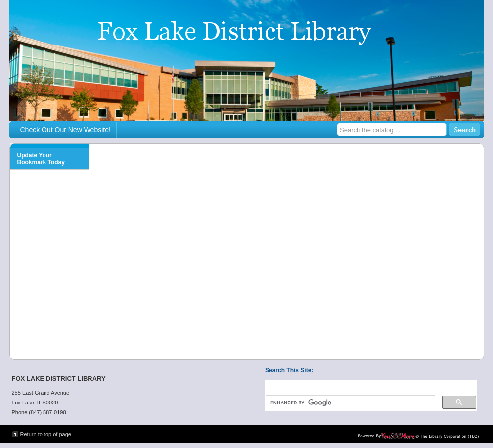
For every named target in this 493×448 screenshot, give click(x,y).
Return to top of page (46, 434)
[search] (349, 403)
